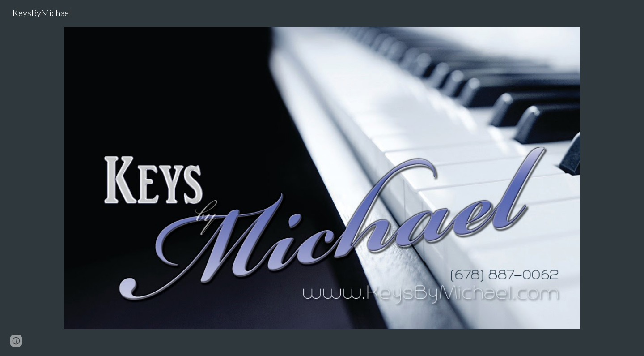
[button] (16, 341)
